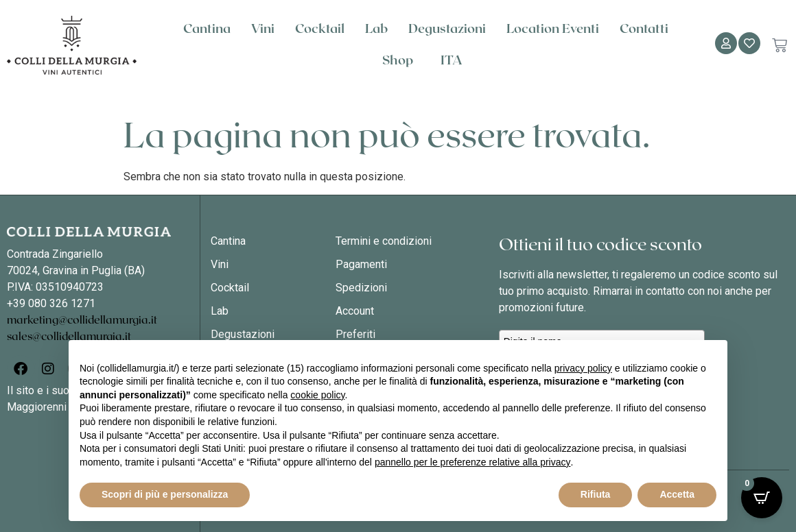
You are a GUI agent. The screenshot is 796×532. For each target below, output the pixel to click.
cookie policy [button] (317, 395)
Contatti (644, 29)
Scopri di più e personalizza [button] (165, 494)
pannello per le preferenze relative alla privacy (473, 462)
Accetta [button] (677, 494)
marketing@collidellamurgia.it (82, 320)
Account (355, 311)
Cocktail (320, 29)
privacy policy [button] (583, 368)
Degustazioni (447, 29)
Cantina (207, 29)
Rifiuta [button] (596, 494)
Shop (401, 61)
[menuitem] (455, 61)
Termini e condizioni (384, 241)
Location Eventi (553, 29)
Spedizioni (361, 288)
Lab (376, 29)
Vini (263, 29)
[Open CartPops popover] (762, 498)
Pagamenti (361, 264)
